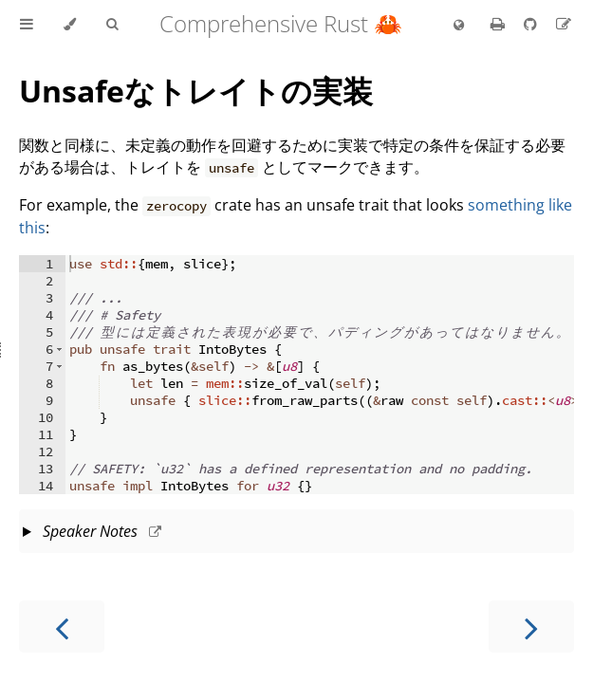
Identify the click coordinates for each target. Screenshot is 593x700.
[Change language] (459, 26)
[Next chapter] (531, 626)
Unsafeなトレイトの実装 (196, 91)
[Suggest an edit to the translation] (564, 24)
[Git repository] (532, 24)
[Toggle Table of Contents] (27, 25)
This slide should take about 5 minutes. (296, 533)
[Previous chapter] (62, 626)
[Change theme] (70, 25)
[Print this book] (500, 24)
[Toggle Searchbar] (112, 25)
